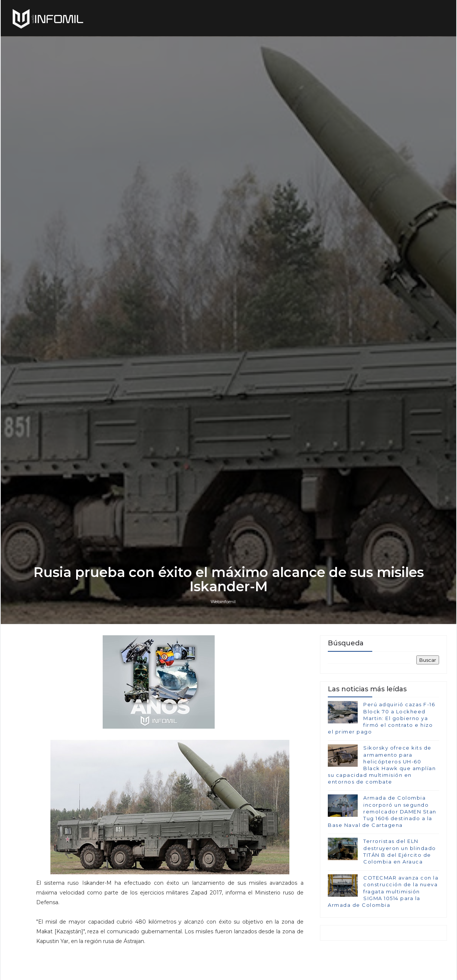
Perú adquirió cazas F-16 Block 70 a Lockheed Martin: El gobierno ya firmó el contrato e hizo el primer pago (381, 718)
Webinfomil (223, 601)
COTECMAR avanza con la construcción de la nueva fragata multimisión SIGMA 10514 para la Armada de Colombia (383, 891)
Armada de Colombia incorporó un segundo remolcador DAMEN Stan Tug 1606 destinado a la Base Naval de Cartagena (382, 811)
